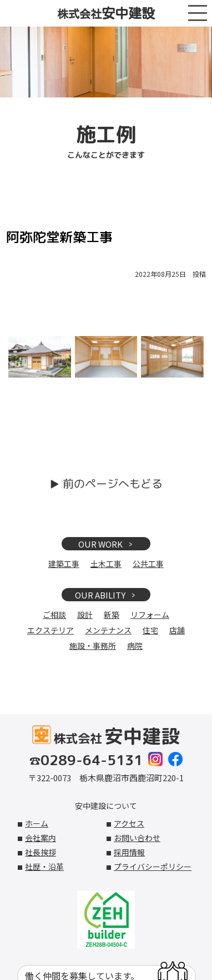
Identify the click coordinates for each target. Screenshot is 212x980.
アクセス (129, 823)
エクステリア (51, 630)
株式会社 (106, 13)
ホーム (37, 823)
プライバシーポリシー (153, 866)
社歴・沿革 (44, 866)
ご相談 (54, 615)
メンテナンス (108, 630)
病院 (135, 646)
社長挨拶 (41, 852)
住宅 (150, 630)
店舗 (177, 630)
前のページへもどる (113, 483)
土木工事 (106, 564)
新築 (112, 615)
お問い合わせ (137, 838)
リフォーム (150, 615)
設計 (85, 615)
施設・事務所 (93, 646)
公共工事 (148, 564)
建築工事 (64, 564)
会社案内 (41, 838)
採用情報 (129, 852)
